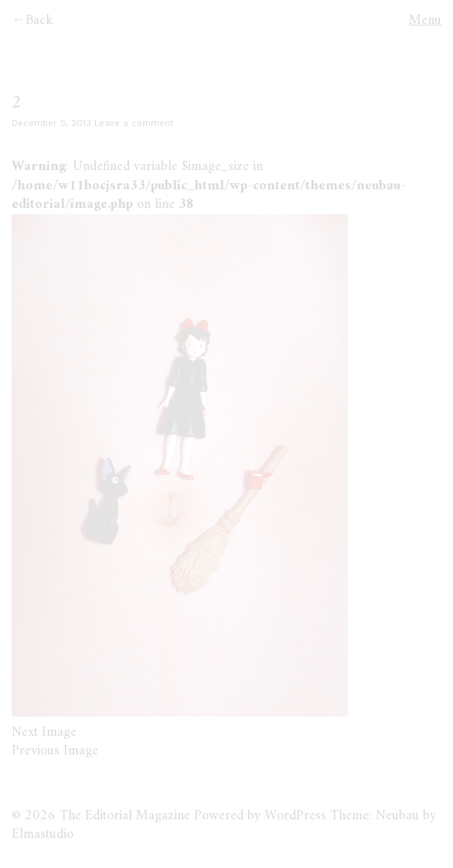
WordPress (295, 816)
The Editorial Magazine (125, 816)
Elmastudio (43, 834)
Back (39, 20)
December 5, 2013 (51, 123)
